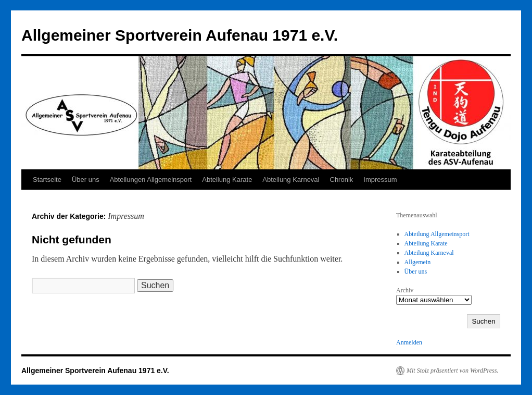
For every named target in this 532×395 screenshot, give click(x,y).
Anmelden (409, 342)
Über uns (86, 180)
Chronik (342, 180)
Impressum (380, 180)
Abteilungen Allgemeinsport (151, 180)
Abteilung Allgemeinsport (437, 234)
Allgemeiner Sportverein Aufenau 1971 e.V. (180, 35)
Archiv (405, 290)
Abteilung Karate (227, 180)
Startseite (47, 180)
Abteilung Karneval (291, 180)
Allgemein (418, 262)
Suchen (483, 321)
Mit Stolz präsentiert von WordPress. (452, 371)
